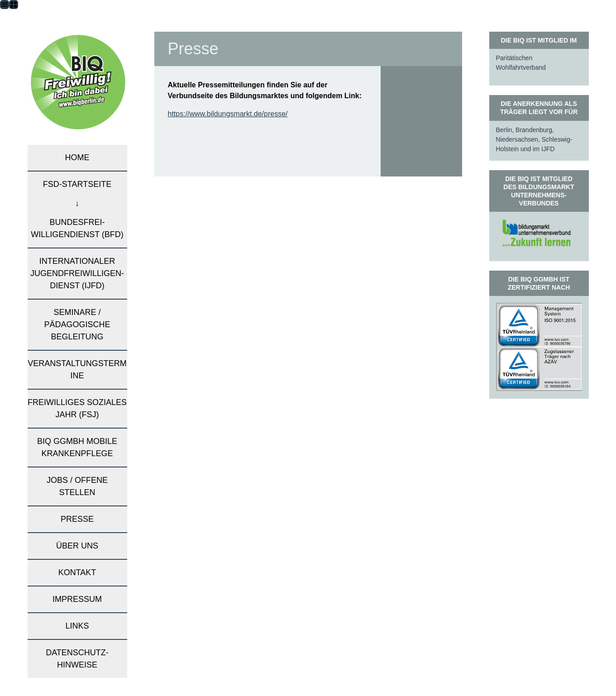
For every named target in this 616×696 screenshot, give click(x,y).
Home (77, 157)
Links (77, 626)
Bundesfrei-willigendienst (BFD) (77, 228)
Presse (77, 519)
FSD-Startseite (77, 184)
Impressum (77, 599)
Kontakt (77, 572)
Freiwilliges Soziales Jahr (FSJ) (77, 408)
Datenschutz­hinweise (77, 659)
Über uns (77, 546)
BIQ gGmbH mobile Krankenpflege (77, 447)
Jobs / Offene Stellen (77, 486)
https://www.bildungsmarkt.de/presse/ (228, 114)
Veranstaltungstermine (77, 369)
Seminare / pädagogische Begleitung (77, 324)
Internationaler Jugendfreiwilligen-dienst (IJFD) (77, 273)
